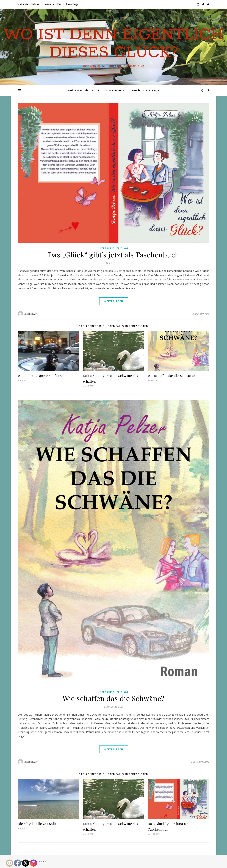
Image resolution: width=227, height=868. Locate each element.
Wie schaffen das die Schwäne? (172, 376)
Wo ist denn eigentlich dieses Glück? (114, 44)
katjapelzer (31, 314)
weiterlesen (114, 301)
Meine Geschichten (29, 4)
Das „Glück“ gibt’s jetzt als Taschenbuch (114, 254)
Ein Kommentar (200, 762)
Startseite (48, 4)
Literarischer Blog (113, 248)
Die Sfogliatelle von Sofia (37, 824)
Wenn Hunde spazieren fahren (41, 376)
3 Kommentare (201, 314)
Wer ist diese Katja (68, 4)
